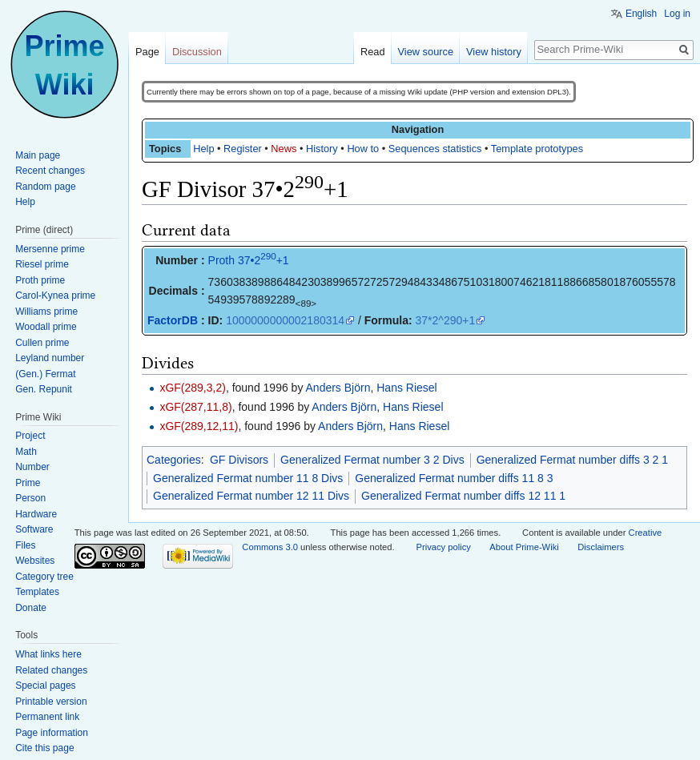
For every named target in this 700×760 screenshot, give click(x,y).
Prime (28, 483)
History (322, 149)
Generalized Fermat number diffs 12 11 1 (463, 496)
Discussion (197, 52)
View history (494, 52)
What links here (48, 654)
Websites (35, 561)
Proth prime (40, 280)
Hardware (36, 514)
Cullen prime (42, 343)
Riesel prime (42, 264)
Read (373, 52)
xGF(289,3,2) (192, 388)
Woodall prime (46, 327)
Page (147, 52)
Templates (37, 592)
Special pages (45, 686)
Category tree (44, 577)
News (284, 149)
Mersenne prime (50, 249)
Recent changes (50, 171)
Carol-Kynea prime (55, 296)
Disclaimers (601, 547)
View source (426, 52)
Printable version (51, 702)
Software (34, 529)
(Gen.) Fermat (45, 374)
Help (203, 149)
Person (30, 498)
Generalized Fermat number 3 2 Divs (372, 460)
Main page (38, 155)
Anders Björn (338, 388)
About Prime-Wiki (524, 547)
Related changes (51, 670)
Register (243, 149)
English (641, 14)
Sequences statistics (435, 149)
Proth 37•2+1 (249, 260)
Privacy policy (443, 547)
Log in (677, 14)
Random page (45, 187)
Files (25, 545)
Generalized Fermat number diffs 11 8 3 (454, 478)
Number (32, 467)
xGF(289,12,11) (199, 426)
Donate (31, 608)
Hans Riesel (406, 388)
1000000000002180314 (285, 320)
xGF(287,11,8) (195, 407)
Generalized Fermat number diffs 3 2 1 (572, 460)
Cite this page (44, 748)
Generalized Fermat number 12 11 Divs (251, 496)
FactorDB (173, 320)
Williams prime (46, 312)
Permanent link (47, 717)
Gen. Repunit (44, 389)
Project (30, 436)
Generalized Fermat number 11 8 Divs (248, 478)
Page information (52, 733)
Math (26, 452)
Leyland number (50, 358)
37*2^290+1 (446, 320)
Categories (174, 460)
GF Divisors (239, 460)
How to (363, 149)
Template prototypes (537, 149)
